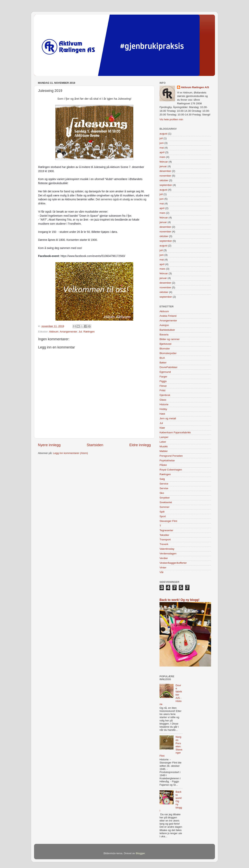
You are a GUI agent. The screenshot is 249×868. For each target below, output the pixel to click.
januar (163, 166)
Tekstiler (164, 535)
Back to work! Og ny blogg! (179, 600)
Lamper (164, 437)
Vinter (163, 568)
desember (165, 171)
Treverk (164, 544)
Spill (162, 512)
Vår (162, 572)
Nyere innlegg (49, 445)
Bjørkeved (165, 344)
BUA (162, 358)
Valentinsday (167, 549)
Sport (163, 516)
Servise (164, 488)
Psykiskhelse (167, 460)
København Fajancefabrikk (175, 432)
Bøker (163, 363)
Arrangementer (68, 332)
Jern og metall (168, 418)
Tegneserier (166, 530)
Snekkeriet (166, 502)
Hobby (163, 409)
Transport (165, 540)
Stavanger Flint (168, 521)
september (166, 185)
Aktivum (54, 332)
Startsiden (95, 445)
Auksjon (164, 325)
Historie (164, 404)
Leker (163, 442)
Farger (163, 377)
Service (164, 484)
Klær (162, 428)
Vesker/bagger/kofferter (173, 563)
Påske (163, 465)
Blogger (140, 853)
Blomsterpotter (168, 353)
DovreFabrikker (168, 367)
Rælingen (89, 332)
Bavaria (164, 335)
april (162, 152)
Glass (163, 400)
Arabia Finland (168, 316)
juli (161, 138)
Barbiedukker (167, 330)
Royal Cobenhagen (171, 470)
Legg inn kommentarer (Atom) (70, 453)
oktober (164, 180)
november (165, 176)
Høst (162, 414)
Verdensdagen (168, 554)
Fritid (162, 390)
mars (162, 157)
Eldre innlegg (140, 445)
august (164, 134)
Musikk (164, 446)
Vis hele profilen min (171, 119)
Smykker (165, 498)
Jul (80, 332)
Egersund (165, 372)
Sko (162, 493)
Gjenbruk (165, 395)
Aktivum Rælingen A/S (195, 87)
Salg (162, 479)
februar (164, 162)
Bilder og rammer (170, 339)
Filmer (163, 386)
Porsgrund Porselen (171, 456)
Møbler (164, 451)
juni (162, 143)
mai (162, 148)
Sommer (164, 507)
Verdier (164, 558)
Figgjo (163, 381)
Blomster (165, 349)
